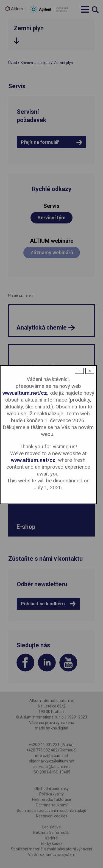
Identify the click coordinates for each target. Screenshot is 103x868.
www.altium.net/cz (25, 393)
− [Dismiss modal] (79, 371)
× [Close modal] (90, 371)
